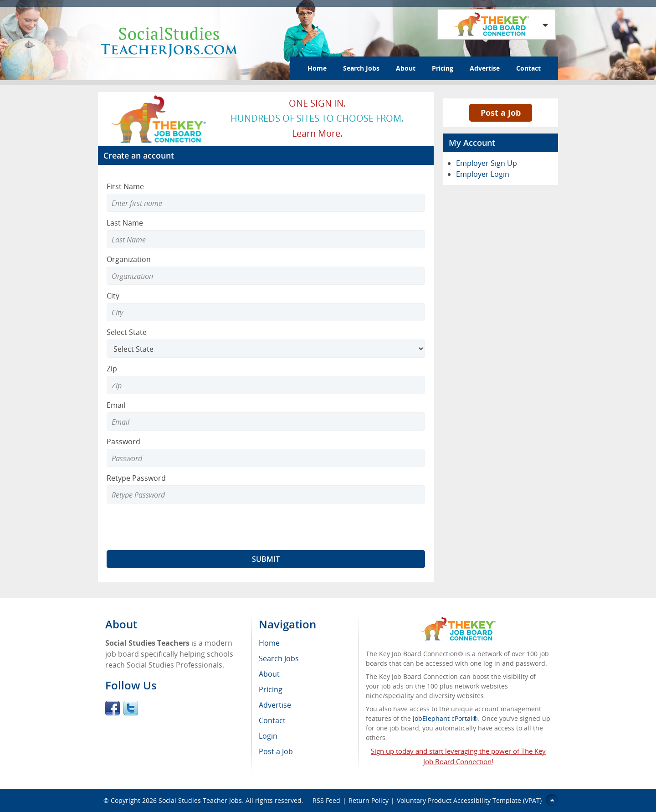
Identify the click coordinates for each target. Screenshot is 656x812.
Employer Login (483, 174)
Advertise (485, 68)
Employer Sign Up (487, 163)
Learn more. (317, 133)
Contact (528, 68)
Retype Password (136, 478)
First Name (125, 186)
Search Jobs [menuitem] (279, 658)
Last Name (125, 223)
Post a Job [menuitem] (276, 751)
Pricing (443, 68)
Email (116, 405)
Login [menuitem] (268, 736)
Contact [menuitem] (272, 720)
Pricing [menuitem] (271, 689)
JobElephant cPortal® (445, 718)
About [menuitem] (269, 674)
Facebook (113, 708)
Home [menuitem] (269, 643)
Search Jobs (361, 68)
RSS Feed (326, 800)
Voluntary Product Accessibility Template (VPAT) (469, 800)
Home (317, 68)
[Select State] (266, 349)
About (406, 68)
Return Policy (369, 800)
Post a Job (501, 113)
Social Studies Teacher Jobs (200, 800)
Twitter (131, 708)
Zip (112, 369)
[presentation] (176, 527)
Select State (127, 332)
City (113, 296)
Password (123, 442)
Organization (129, 259)
